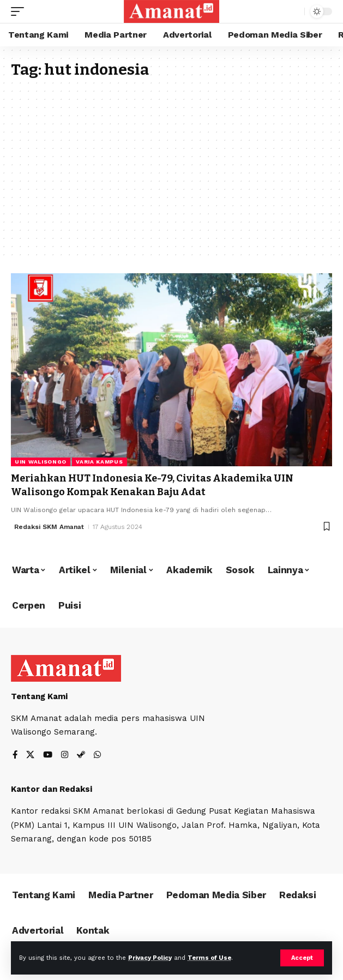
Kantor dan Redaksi (52, 789)
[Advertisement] (171, 161)
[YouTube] (48, 756)
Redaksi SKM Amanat (49, 527)
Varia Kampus (99, 462)
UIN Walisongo (41, 462)
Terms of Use (209, 958)
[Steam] (81, 756)
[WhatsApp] (97, 756)
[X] (30, 756)
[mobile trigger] (20, 11)
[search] (294, 12)
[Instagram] (65, 756)
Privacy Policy (150, 958)
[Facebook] (15, 756)
